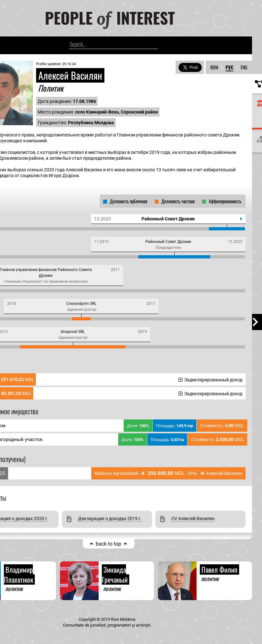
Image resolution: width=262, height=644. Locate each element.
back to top (108, 544)
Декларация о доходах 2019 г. (110, 518)
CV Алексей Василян (193, 518)
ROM (214, 67)
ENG (244, 67)
